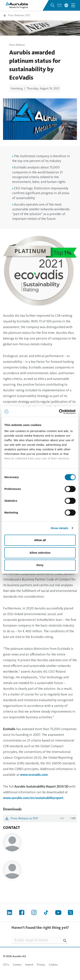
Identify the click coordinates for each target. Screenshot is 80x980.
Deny (40, 565)
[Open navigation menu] (73, 5)
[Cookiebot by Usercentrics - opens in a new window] (59, 412)
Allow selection (40, 553)
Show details (60, 528)
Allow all (40, 540)
